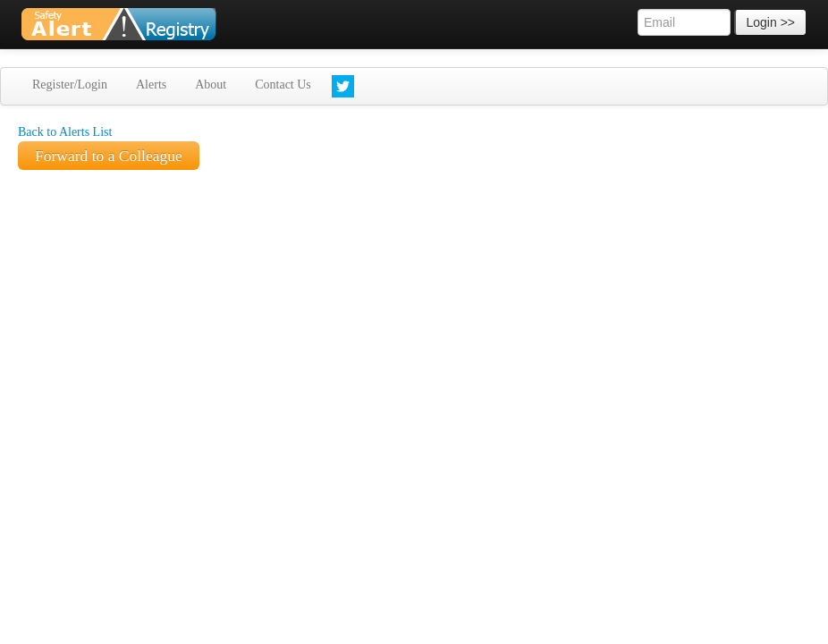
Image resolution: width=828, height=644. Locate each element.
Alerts (151, 85)
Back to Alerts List (65, 132)
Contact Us (283, 85)
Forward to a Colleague (109, 156)
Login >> (771, 22)
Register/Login (70, 85)
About (211, 85)
